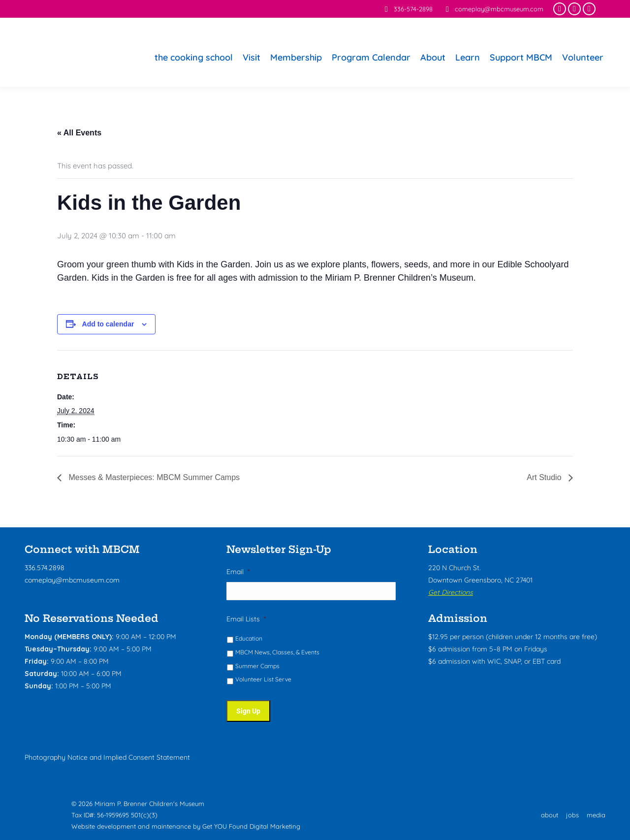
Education (249, 639)
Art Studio (545, 477)
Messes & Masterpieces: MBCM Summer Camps (153, 477)
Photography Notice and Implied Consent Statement (107, 756)
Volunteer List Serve (263, 680)
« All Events (79, 133)
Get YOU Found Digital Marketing (251, 825)
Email (238, 572)
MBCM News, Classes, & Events (277, 653)
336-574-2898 (407, 9)
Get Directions (451, 592)
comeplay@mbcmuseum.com (493, 9)
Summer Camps (257, 666)
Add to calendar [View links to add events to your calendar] (108, 324)
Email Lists (246, 619)
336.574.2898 (45, 568)
